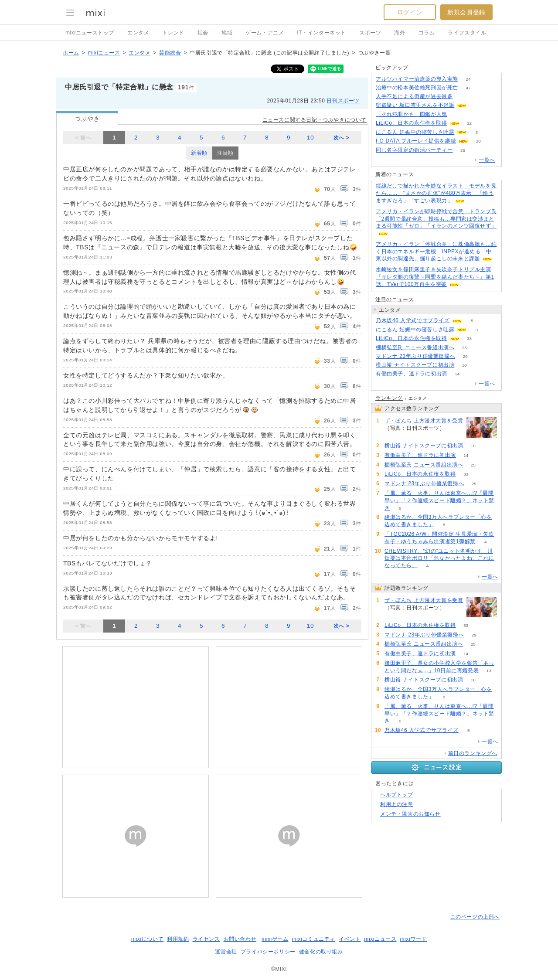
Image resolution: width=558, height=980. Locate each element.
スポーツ (370, 33)
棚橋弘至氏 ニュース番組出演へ (415, 347)
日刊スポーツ (343, 101)
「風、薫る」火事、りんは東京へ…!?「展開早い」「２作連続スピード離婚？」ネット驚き (439, 500)
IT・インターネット (322, 33)
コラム (427, 33)
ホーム (71, 53)
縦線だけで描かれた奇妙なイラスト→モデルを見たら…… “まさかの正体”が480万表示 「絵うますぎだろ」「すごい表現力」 (436, 193)
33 (469, 339)
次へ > (342, 138)
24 (468, 79)
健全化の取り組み (321, 952)
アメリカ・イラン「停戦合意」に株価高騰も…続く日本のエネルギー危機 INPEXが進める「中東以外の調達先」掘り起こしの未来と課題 (436, 252)
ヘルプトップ (397, 795)
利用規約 (178, 939)
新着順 (199, 153)
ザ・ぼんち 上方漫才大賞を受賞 (424, 421)
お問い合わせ (240, 939)
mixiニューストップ (90, 33)
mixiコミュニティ (314, 939)
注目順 (225, 153)
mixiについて (147, 939)
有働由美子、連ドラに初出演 (412, 374)
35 (463, 150)
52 (455, 428)
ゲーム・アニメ (265, 33)
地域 (227, 33)
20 (478, 141)
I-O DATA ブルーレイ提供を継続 (416, 141)
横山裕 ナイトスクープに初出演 (415, 365)
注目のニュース (395, 299)
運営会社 (226, 952)
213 (458, 114)
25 (464, 348)
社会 (203, 33)
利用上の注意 (397, 804)
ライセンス (206, 939)
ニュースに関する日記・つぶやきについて (315, 120)
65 (477, 105)
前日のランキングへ (473, 753)
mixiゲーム (275, 939)
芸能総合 (170, 53)
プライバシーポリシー (268, 952)
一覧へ (487, 160)
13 (489, 671)
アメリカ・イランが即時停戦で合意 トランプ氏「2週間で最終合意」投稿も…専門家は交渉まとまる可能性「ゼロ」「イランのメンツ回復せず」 (436, 219)
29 (465, 356)
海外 (400, 33)
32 (469, 123)
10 (310, 138)
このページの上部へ (475, 917)
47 (468, 88)
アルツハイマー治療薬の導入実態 (417, 79)
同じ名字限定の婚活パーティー (414, 150)
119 (463, 97)
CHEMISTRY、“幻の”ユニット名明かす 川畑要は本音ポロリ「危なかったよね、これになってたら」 (439, 558)
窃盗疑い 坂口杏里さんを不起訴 (415, 105)
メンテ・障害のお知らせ (410, 814)
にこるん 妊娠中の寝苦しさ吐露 (415, 132)
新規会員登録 (466, 12)
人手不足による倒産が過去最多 (414, 96)
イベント (350, 939)
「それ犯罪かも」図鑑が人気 (412, 114)
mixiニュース (104, 53)
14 (457, 374)
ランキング (389, 398)
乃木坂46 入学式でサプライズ (413, 320)
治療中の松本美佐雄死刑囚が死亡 (417, 88)
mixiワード (413, 939)
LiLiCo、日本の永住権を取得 (412, 123)
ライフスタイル (467, 33)
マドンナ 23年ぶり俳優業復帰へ (415, 356)
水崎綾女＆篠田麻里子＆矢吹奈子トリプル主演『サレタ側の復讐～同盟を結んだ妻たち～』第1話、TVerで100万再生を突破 (435, 277)
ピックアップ (392, 68)
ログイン (410, 12)
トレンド (173, 33)
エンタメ (138, 33)
